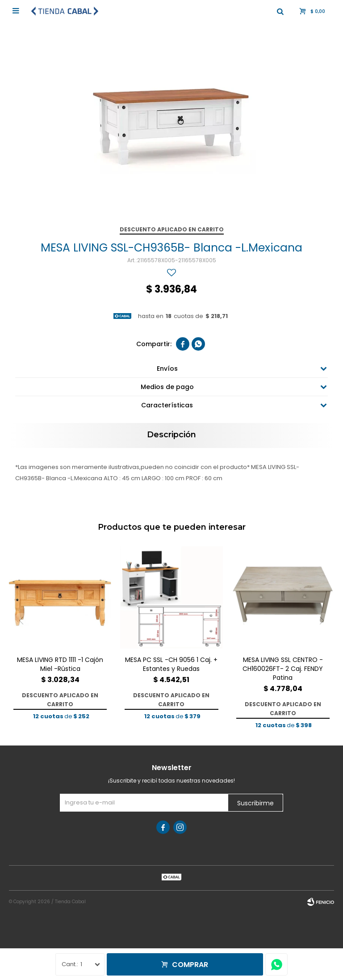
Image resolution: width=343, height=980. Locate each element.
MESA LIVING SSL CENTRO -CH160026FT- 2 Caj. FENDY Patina (283, 669)
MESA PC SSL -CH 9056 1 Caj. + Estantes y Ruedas (171, 664)
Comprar (190, 965)
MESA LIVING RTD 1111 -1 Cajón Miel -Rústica (60, 664)
